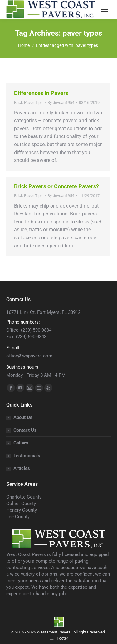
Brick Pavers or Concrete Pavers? (56, 186)
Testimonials (27, 456)
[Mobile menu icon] (105, 9)
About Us (23, 417)
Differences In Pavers (41, 93)
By (61, 102)
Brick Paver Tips (28, 102)
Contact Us (25, 430)
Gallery (21, 443)
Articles (22, 468)
